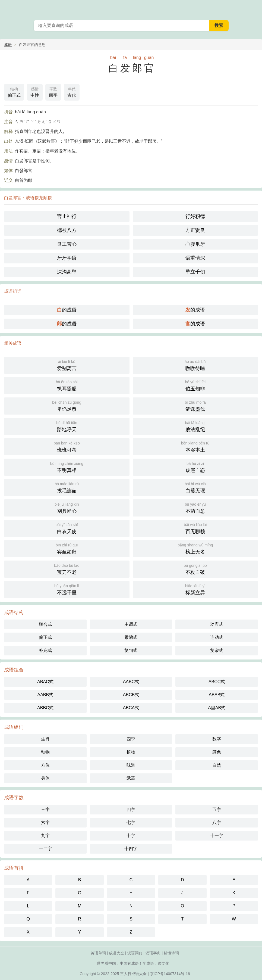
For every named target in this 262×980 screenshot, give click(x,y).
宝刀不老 (67, 569)
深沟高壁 (67, 272)
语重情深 (195, 258)
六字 (45, 822)
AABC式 (131, 682)
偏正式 (14, 92)
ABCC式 (217, 682)
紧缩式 (131, 637)
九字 (45, 836)
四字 (53, 92)
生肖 (45, 739)
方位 (45, 765)
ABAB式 (217, 695)
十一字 (217, 836)
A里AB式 (217, 708)
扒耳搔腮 (67, 385)
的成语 (67, 310)
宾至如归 (67, 548)
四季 (131, 739)
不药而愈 (195, 507)
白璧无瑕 (195, 487)
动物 (45, 752)
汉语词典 (135, 953)
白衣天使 (67, 528)
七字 (131, 822)
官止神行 (67, 216)
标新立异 (195, 589)
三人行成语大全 (133, 974)
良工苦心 (67, 244)
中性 (35, 92)
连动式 (217, 637)
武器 (131, 778)
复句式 (131, 650)
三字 (45, 809)
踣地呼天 (67, 426)
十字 (131, 836)
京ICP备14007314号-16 (170, 974)
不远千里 (67, 589)
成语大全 (116, 953)
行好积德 (195, 216)
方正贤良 (195, 230)
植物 (131, 752)
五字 (217, 809)
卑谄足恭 (67, 405)
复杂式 (217, 650)
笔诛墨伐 (195, 405)
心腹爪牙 (195, 244)
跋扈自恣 (195, 467)
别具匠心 (67, 507)
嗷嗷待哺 (195, 365)
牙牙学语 (67, 258)
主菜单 (254, 8)
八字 (217, 822)
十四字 (131, 849)
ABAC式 (45, 682)
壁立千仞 (195, 272)
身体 (45, 778)
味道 (131, 765)
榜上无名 (195, 548)
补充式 (45, 650)
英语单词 (98, 953)
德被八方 (67, 230)
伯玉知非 (195, 385)
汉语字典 (153, 953)
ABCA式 (131, 708)
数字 (217, 739)
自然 (217, 765)
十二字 (45, 849)
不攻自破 (195, 569)
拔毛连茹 (67, 487)
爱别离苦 (67, 365)
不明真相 (67, 467)
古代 (72, 92)
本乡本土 (195, 446)
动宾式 (217, 624)
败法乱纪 (195, 426)
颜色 (217, 752)
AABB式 (45, 695)
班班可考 (67, 446)
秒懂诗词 (171, 953)
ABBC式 (45, 708)
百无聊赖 (195, 528)
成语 (8, 45)
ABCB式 (131, 695)
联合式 (45, 624)
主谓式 (131, 624)
